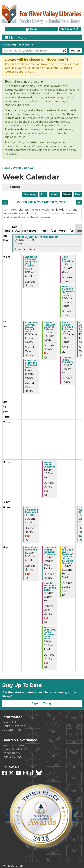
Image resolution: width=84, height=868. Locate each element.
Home (6, 168)
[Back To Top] (42, 866)
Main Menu (16, 37)
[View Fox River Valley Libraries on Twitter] (12, 774)
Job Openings (12, 730)
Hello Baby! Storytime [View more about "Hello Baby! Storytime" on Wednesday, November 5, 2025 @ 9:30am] (68, 259)
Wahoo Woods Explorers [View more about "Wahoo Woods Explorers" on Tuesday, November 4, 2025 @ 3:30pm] (49, 464)
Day (78, 194)
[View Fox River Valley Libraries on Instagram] (26, 774)
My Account (68, 29)
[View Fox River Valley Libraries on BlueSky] (39, 774)
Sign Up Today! (42, 703)
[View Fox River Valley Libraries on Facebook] (5, 774)
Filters (16, 187)
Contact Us (10, 722)
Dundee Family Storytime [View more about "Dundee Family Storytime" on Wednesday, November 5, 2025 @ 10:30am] (68, 360)
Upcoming (30, 194)
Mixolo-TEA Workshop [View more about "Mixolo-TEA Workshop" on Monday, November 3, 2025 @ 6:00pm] (32, 549)
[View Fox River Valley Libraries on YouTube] (19, 774)
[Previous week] (5, 202)
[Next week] (79, 202)
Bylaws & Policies (14, 749)
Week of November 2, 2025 (42, 202)
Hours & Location (14, 726)
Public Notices (12, 757)
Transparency (11, 753)
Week (67, 194)
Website (27, 45)
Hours (37, 29)
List (43, 194)
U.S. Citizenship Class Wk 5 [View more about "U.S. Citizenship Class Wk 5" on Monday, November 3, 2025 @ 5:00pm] (32, 510)
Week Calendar (23, 168)
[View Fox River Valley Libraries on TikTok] (32, 774)
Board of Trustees (14, 745)
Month (55, 194)
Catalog (11, 45)
